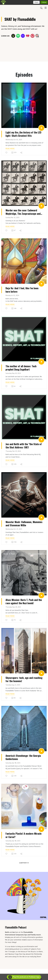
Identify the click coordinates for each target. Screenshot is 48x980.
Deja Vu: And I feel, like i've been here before (22, 290)
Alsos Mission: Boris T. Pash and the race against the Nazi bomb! (24, 601)
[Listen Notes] (37, 35)
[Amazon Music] (23, 35)
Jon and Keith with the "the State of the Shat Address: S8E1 (24, 446)
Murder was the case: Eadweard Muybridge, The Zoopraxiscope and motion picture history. (23, 212)
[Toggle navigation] (46, 8)
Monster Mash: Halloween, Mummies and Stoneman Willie (24, 524)
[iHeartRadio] (28, 35)
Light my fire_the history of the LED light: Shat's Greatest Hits (23, 134)
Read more (10, 148)
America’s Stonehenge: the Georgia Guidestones (23, 757)
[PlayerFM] (32, 35)
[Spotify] (18, 35)
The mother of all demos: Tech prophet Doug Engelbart (21, 368)
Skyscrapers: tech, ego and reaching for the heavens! (24, 679)
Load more (24, 863)
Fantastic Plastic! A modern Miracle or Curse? (24, 835)
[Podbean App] (13, 35)
